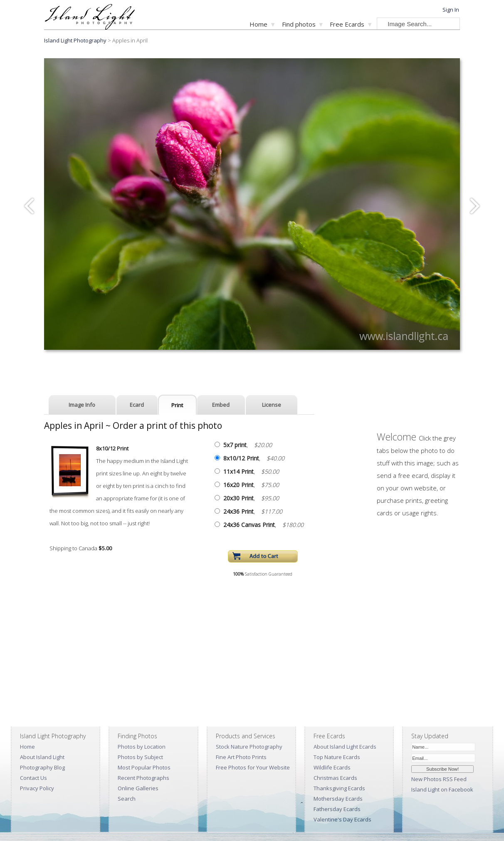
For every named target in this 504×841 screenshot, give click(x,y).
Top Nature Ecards (337, 757)
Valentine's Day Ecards (342, 819)
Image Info (82, 405)
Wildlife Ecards (332, 767)
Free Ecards (347, 24)
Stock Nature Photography (249, 747)
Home (258, 24)
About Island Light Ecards (345, 747)
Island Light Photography (75, 40)
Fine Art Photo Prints (241, 757)
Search (127, 799)
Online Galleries (138, 788)
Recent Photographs (143, 778)
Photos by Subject (140, 757)
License (272, 405)
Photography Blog (42, 767)
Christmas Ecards (335, 778)
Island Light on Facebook (442, 789)
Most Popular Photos (144, 767)
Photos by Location (142, 747)
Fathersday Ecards (337, 809)
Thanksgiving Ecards (339, 788)
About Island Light (42, 757)
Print (177, 405)
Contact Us (33, 778)
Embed (221, 405)
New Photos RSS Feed (439, 779)
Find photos (299, 24)
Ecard (137, 405)
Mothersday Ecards (338, 799)
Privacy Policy (37, 788)
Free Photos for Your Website (253, 767)
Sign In (451, 10)
